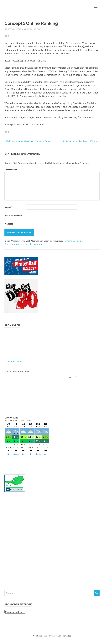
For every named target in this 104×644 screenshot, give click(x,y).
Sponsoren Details (13, 361)
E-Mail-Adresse (13, 215)
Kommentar (11, 170)
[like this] (6, 36)
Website (9, 224)
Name (8, 207)
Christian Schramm (33, 29)
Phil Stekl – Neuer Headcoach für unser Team (28, 141)
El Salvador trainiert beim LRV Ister (81, 141)
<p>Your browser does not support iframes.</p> (52, 345)
